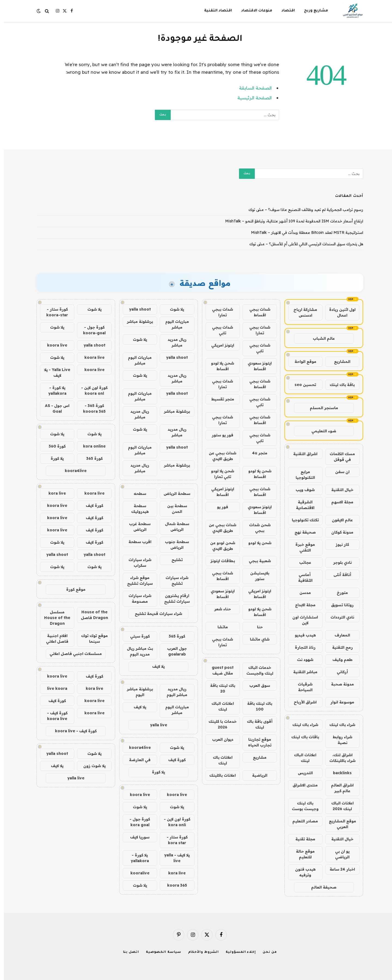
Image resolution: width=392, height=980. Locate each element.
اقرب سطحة (136, 542)
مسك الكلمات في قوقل (339, 457)
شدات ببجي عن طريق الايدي (219, 456)
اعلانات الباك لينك (301, 758)
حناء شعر (219, 609)
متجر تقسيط (219, 399)
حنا (256, 627)
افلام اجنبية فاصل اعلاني (53, 638)
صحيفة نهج (301, 532)
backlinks (339, 773)
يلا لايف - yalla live (173, 858)
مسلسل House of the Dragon (53, 618)
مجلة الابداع (301, 605)
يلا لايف (155, 666)
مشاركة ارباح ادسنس (301, 312)
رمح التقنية (339, 647)
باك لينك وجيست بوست (301, 806)
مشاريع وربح (312, 11)
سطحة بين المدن (173, 509)
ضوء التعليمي (320, 431)
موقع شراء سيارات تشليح (136, 581)
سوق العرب (256, 685)
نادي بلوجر (339, 562)
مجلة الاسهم (339, 502)
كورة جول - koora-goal (91, 330)
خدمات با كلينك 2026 (219, 724)
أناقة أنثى (339, 575)
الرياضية (256, 775)
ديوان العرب (219, 739)
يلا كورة (155, 772)
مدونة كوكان (339, 532)
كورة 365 (173, 636)
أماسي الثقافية (301, 578)
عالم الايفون (339, 520)
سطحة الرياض (173, 494)
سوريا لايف (136, 837)
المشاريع (338, 362)
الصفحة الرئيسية (251, 98)
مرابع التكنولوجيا (301, 475)
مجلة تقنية (301, 839)
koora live (173, 795)
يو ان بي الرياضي (339, 854)
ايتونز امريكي (219, 345)
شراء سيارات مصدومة (136, 598)
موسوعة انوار (339, 702)
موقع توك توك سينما (91, 638)
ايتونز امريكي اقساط (219, 492)
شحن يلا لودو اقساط (219, 366)
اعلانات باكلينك (219, 775)
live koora (53, 688)
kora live (173, 873)
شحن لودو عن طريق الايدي (219, 546)
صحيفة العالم (320, 887)
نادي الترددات (339, 617)
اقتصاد (284, 11)
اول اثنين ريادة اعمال (339, 312)
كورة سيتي (136, 636)
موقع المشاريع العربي (339, 824)
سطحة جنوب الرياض (173, 545)
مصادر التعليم (301, 821)
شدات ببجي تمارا (219, 312)
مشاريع (256, 757)
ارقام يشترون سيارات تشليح (173, 598)
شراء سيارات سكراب (136, 563)
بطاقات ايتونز (219, 561)
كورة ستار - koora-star (53, 312)
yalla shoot (136, 309)
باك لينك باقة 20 (219, 688)
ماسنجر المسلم (320, 408)
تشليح (173, 560)
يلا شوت (173, 309)
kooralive (136, 873)
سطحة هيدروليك (136, 509)
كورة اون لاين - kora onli (173, 822)
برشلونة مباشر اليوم (136, 692)
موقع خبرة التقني (301, 547)
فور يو (219, 507)
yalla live (155, 725)
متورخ (339, 593)
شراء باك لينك (339, 725)
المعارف (339, 635)
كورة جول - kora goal (136, 822)
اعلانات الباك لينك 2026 (339, 806)
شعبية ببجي (256, 561)
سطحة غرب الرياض (136, 527)
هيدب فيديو (301, 635)
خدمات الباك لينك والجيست (256, 670)
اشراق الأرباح (301, 702)
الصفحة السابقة (252, 88)
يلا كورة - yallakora (136, 858)
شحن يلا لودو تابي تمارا (219, 474)
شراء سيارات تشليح (173, 581)
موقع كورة (72, 589)
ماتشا (219, 627)
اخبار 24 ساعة (339, 869)
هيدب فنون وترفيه (301, 872)
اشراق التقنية (301, 454)
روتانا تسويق (339, 605)
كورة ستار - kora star (173, 840)
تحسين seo (301, 385)
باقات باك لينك (301, 737)
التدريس (301, 773)
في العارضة (136, 760)
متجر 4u (256, 453)
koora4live (136, 748)
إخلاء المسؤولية (237, 952)
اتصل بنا (127, 952)
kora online (91, 446)
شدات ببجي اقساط (256, 312)
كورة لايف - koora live (53, 716)
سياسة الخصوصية (160, 952)
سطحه (136, 494)
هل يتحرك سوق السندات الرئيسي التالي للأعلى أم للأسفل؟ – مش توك (302, 244)
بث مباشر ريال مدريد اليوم (136, 651)
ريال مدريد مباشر (173, 342)
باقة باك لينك (338, 385)
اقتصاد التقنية (214, 11)
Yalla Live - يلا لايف (53, 373)
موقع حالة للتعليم (301, 854)
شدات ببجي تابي (219, 330)
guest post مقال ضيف (219, 670)
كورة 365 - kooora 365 (91, 408)
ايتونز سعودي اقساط (256, 366)
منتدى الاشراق (301, 785)
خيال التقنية (339, 490)
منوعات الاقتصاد (253, 11)
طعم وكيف (339, 660)
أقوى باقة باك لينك (256, 724)
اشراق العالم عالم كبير (339, 788)
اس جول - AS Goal (53, 408)
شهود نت (301, 660)
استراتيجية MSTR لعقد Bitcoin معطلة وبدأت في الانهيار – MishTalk (303, 232)
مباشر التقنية (301, 672)
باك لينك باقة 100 (256, 706)
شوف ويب (301, 490)
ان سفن (339, 472)
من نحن (266, 952)
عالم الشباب (320, 338)
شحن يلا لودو (256, 543)
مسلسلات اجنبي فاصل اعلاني (72, 654)
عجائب (301, 562)
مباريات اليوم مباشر (173, 324)
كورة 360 (53, 446)
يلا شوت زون (91, 766)
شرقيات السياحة (301, 687)
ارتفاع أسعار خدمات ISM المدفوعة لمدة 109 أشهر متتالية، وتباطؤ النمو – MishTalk (290, 221)
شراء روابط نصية (339, 740)
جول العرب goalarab (173, 651)
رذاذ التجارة (301, 647)
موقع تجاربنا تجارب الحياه (256, 742)
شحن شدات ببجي (256, 528)
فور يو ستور (219, 435)
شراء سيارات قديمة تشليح (155, 614)
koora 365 (173, 885)
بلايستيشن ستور (256, 576)
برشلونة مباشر (136, 321)
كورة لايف (173, 760)
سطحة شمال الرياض (173, 527)
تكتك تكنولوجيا (301, 520)
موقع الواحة (302, 362)
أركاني (339, 672)
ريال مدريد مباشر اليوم (173, 692)
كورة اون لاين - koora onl (91, 391)
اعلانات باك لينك (219, 760)
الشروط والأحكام (200, 952)
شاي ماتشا (256, 639)
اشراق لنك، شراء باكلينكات (339, 758)
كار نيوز (339, 544)
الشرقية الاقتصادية (301, 505)
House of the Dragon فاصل (91, 615)
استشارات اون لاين (301, 620)
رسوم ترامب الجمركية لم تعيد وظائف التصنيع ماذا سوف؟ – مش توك (302, 210)
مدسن (301, 593)
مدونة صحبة (339, 684)
